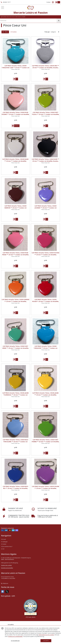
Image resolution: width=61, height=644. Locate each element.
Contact (48, 2)
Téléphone (5, 583)
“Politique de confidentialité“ (15, 636)
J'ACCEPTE (46, 641)
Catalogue (4, 542)
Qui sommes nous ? (7, 546)
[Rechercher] (59, 21)
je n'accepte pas (15, 641)
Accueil (3, 539)
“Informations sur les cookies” (46, 635)
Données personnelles (7, 568)
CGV (3, 549)
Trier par (47, 32)
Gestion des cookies (6, 565)
